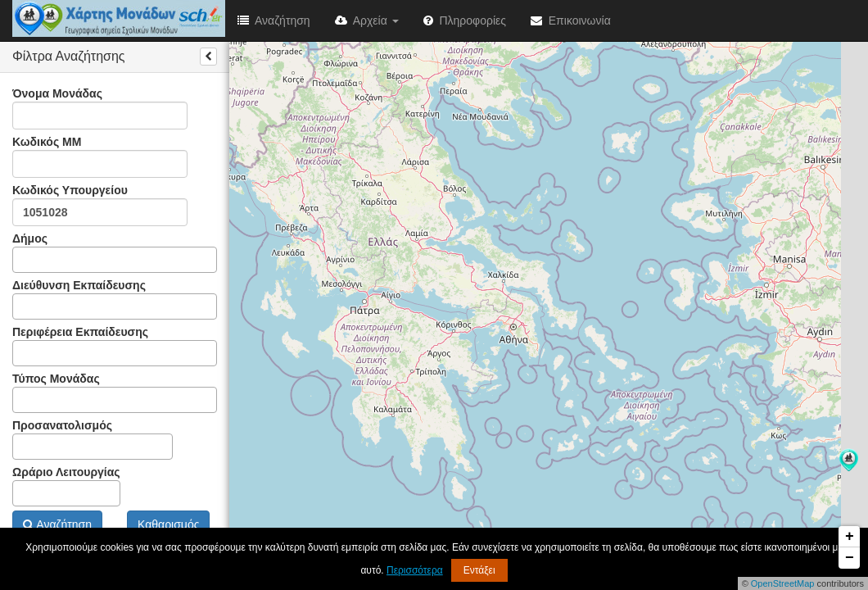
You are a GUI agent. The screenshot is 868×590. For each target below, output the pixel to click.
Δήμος (115, 252)
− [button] (850, 558)
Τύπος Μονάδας (115, 393)
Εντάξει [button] (479, 570)
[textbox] (22, 260)
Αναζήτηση (274, 20)
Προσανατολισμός (93, 439)
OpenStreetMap (783, 583)
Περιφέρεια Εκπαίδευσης (115, 346)
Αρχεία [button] (367, 20)
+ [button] (850, 537)
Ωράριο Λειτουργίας (66, 486)
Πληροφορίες (465, 20)
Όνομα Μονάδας (100, 108)
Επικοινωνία (571, 20)
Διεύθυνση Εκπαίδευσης (115, 299)
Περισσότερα (415, 570)
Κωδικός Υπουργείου (100, 205)
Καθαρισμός (168, 524)
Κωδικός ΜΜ (100, 157)
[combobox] (115, 260)
